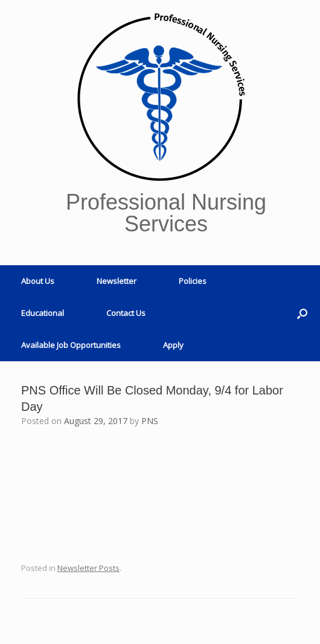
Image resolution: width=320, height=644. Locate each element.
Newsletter (117, 281)
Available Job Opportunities (71, 345)
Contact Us (126, 313)
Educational (43, 313)
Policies (193, 281)
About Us (38, 281)
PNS (150, 421)
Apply (173, 345)
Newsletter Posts (88, 568)
